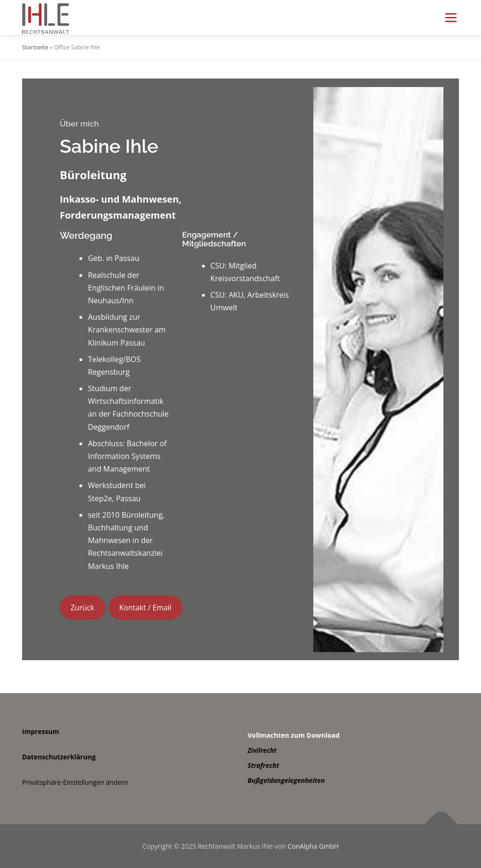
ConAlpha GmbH (313, 846)
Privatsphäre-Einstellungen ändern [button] (75, 782)
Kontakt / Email (145, 608)
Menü (451, 18)
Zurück (82, 608)
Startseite (35, 47)
